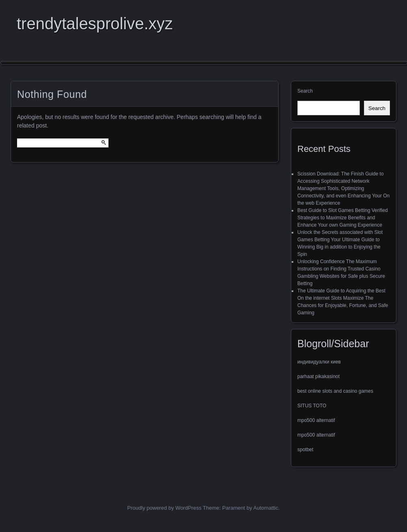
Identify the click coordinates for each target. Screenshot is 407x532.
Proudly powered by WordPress (164, 508)
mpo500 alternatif (316, 420)
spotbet (305, 450)
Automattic (266, 508)
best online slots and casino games (335, 391)
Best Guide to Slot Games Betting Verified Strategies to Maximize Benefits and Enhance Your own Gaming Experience (343, 218)
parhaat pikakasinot (318, 376)
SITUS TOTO (312, 406)
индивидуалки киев (319, 362)
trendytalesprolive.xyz (95, 24)
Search (305, 91)
